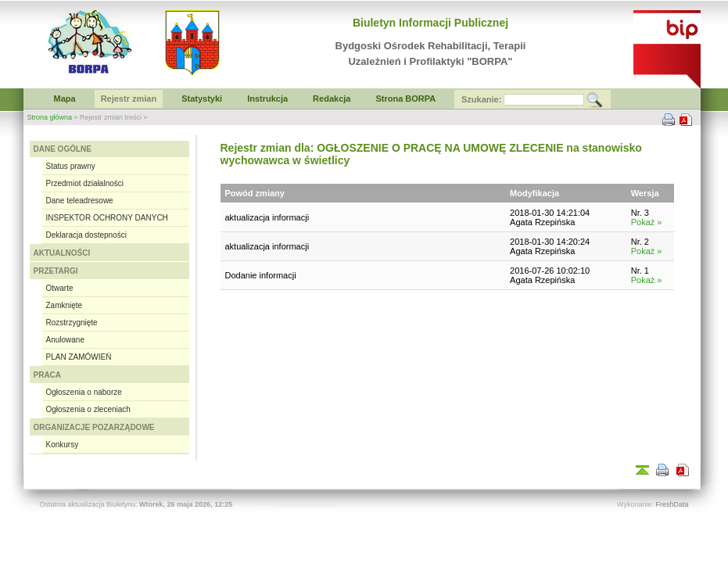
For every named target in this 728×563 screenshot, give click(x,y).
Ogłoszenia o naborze (84, 392)
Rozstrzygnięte (72, 323)
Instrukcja (267, 99)
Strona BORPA (405, 99)
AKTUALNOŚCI (62, 253)
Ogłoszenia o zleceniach (88, 409)
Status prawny (71, 166)
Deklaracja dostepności (86, 235)
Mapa (65, 99)
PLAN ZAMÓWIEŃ (79, 357)
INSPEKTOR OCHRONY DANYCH (107, 218)
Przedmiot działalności (85, 183)
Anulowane (65, 340)
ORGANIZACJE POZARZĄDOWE (94, 427)
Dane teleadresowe (80, 201)
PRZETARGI (56, 271)
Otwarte (60, 288)
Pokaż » (647, 222)
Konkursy (63, 445)
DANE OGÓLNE (63, 149)
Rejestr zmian (129, 99)
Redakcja (332, 99)
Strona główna (50, 117)
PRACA (48, 375)
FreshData (672, 504)
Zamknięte (65, 305)
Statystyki (202, 99)
